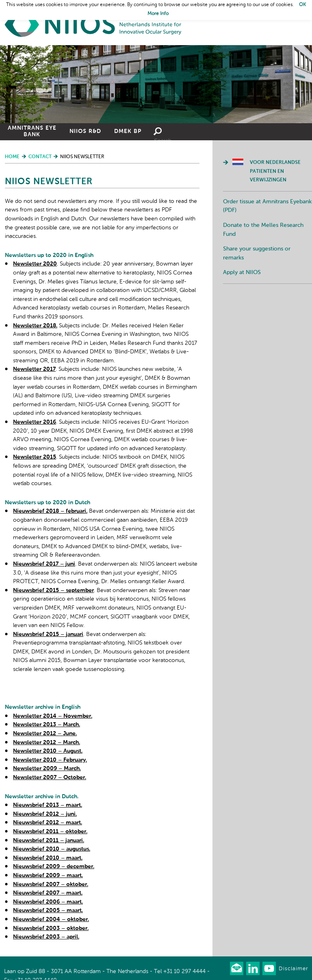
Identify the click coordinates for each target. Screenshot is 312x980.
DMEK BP (128, 131)
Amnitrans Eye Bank (32, 131)
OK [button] (302, 5)
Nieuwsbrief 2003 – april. (46, 937)
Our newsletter (237, 968)
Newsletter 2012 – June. (45, 734)
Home (93, 25)
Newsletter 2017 (34, 369)
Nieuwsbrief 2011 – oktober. (50, 832)
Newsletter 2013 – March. (47, 725)
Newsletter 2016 (35, 422)
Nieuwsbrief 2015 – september (53, 590)
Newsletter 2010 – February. (50, 760)
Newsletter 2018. (35, 326)
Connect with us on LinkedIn (253, 968)
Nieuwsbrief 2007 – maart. (48, 893)
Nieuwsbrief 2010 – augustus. (52, 849)
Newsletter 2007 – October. (50, 777)
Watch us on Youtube (269, 968)
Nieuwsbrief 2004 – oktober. (51, 919)
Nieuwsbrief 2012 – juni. (45, 814)
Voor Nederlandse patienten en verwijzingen (275, 171)
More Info (158, 14)
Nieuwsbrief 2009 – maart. (48, 875)
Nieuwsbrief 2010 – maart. (48, 858)
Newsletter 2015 (35, 457)
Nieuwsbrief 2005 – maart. (48, 910)
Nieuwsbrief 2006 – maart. (48, 902)
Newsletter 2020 (35, 264)
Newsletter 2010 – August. (48, 751)
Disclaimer (293, 969)
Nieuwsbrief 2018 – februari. (50, 511)
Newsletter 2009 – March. (47, 769)
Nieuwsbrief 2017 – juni (44, 564)
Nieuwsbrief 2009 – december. (54, 867)
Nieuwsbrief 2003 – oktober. (51, 928)
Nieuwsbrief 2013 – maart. (48, 805)
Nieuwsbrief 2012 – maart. (48, 823)
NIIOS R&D (85, 131)
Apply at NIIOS (242, 272)
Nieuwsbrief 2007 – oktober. (51, 884)
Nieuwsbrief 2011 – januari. (49, 841)
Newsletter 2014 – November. (53, 716)
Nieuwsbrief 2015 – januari (48, 634)
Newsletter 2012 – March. (47, 743)
